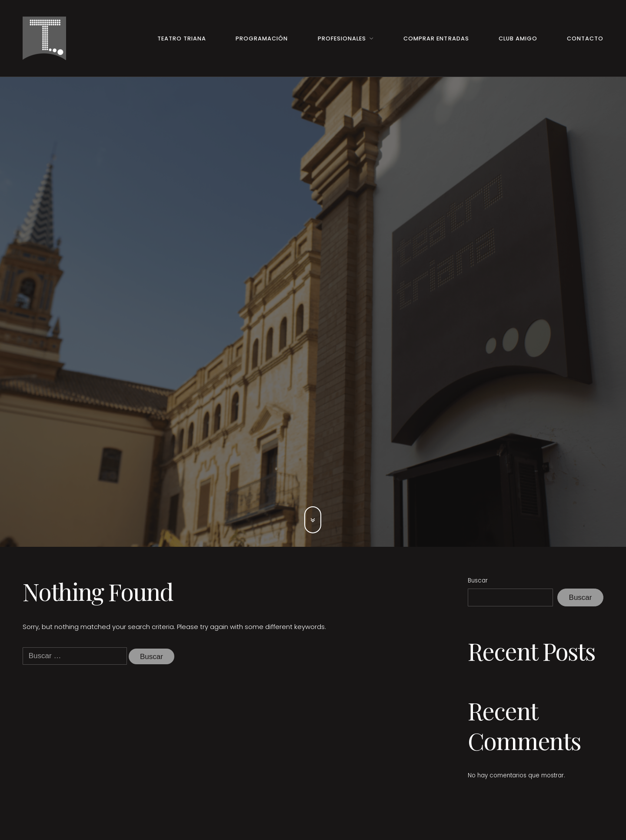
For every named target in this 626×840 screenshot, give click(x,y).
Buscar (478, 581)
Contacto (585, 38)
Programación (262, 38)
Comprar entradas (436, 38)
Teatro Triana (182, 38)
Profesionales (342, 38)
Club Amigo (518, 38)
